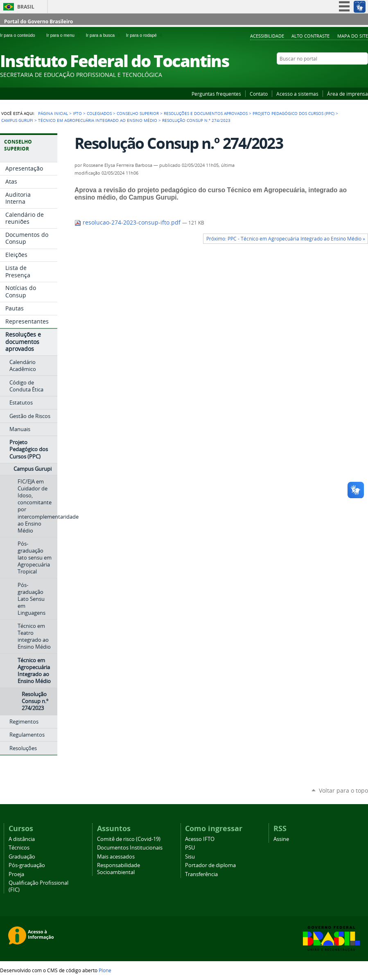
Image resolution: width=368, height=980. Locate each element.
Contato (259, 94)
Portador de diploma (210, 865)
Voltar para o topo (343, 790)
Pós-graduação (27, 865)
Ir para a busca (104, 35)
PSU (190, 848)
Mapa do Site (353, 36)
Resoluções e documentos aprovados (206, 113)
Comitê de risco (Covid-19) (129, 839)
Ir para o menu (64, 35)
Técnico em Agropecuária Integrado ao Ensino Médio (98, 120)
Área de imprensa (348, 94)
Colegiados (99, 113)
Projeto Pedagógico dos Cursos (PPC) (293, 113)
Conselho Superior (138, 113)
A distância (22, 839)
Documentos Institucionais (130, 848)
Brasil (26, 7)
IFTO (77, 113)
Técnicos (19, 848)
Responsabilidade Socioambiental (119, 869)
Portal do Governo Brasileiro (38, 21)
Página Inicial (53, 113)
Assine (281, 839)
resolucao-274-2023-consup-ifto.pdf (128, 223)
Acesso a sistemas (297, 94)
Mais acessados (116, 857)
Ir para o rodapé (145, 35)
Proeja (16, 874)
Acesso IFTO (200, 839)
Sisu (190, 857)
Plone (105, 970)
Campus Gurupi (17, 120)
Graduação (22, 857)
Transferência (201, 874)
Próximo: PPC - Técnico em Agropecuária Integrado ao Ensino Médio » (286, 239)
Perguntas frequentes (216, 94)
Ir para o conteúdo (21, 35)
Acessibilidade (267, 36)
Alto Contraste (310, 36)
